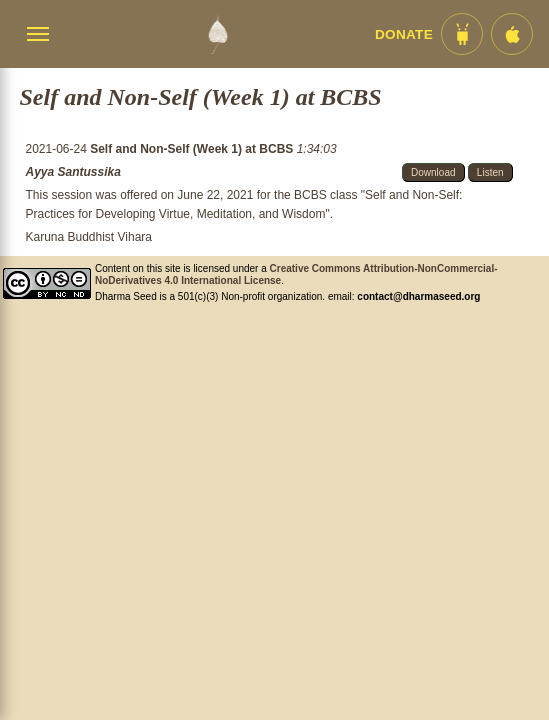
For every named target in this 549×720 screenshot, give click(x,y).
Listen (490, 172)
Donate (404, 34)
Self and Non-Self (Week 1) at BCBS (193, 149)
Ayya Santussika (72, 172)
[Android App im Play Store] (462, 34)
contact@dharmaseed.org (418, 296)
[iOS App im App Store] (512, 34)
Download (433, 172)
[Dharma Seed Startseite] (217, 34)
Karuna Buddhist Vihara (88, 237)
